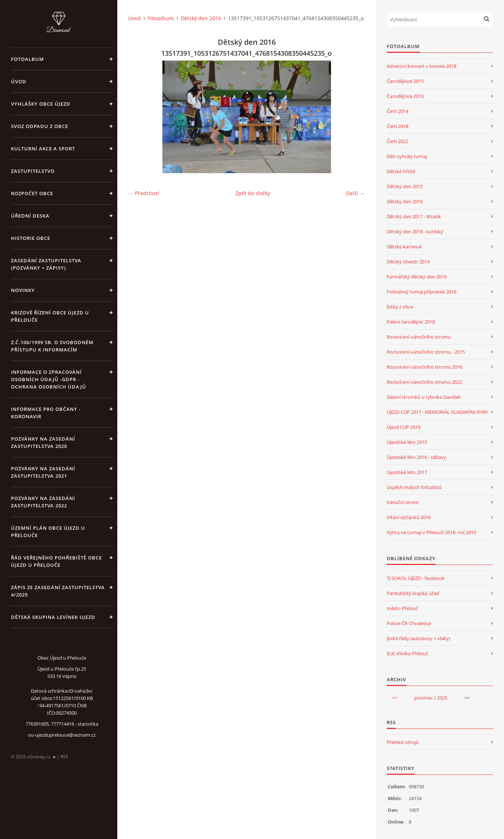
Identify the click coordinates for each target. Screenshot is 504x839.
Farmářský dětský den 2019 (417, 277)
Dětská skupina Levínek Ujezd (53, 617)
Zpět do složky (253, 193)
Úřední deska (30, 216)
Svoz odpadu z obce (40, 126)
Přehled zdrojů (403, 742)
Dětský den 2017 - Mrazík (414, 216)
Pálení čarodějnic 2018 (411, 322)
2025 (442, 698)
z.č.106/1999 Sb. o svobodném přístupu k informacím (52, 346)
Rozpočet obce (32, 193)
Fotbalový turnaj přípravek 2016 (422, 292)
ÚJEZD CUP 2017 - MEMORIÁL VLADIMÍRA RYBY (437, 412)
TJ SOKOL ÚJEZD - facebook (416, 578)
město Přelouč (402, 608)
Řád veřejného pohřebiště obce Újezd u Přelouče (56, 561)
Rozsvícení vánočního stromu (419, 337)
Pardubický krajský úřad (413, 593)
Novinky (23, 290)
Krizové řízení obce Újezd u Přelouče (50, 316)
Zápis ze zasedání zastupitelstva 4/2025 (58, 591)
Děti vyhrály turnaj (407, 156)
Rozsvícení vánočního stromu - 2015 (426, 352)
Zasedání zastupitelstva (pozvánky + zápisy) (46, 264)
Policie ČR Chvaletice (409, 623)
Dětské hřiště (401, 171)
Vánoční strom (403, 502)
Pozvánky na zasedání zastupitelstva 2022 (43, 502)
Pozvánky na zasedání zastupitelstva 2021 (43, 472)
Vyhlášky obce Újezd (41, 104)
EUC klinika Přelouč (407, 653)
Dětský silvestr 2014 (408, 262)
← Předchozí (144, 193)
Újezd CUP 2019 (404, 427)
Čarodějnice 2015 (405, 81)
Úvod (19, 81)
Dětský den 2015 (405, 186)
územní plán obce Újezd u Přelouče (48, 532)
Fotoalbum (27, 59)
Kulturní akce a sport (43, 149)
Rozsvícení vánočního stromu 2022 (424, 382)
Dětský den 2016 (201, 18)
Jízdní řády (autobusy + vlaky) (418, 638)
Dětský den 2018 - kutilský (415, 231)
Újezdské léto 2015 (407, 442)
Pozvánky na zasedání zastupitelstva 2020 (43, 442)
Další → (355, 193)
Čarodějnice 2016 (405, 96)
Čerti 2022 (398, 141)
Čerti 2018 (398, 126)
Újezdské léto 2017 (407, 472)
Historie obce (31, 238)
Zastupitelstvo (33, 171)
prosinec (424, 698)
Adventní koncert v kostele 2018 (422, 66)
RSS (64, 757)
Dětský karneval (404, 247)
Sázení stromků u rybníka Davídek (424, 397)
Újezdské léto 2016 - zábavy (416, 457)
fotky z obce (400, 307)
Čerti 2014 (398, 111)
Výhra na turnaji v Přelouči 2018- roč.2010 (431, 532)
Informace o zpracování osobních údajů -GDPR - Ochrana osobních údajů (49, 379)
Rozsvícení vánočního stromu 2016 (424, 367)
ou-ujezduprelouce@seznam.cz (62, 735)
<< (394, 698)
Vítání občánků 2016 (409, 517)
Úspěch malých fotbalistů (414, 487)
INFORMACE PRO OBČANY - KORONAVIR (46, 413)
